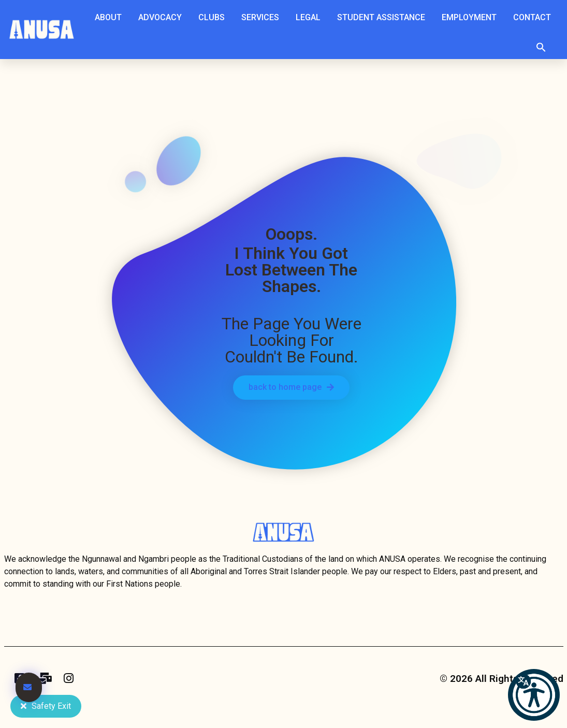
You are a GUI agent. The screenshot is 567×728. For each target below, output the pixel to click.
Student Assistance (384, 18)
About (111, 18)
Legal (311, 18)
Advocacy (163, 18)
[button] (541, 47)
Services (263, 18)
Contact (532, 17)
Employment (472, 18)
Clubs (214, 18)
